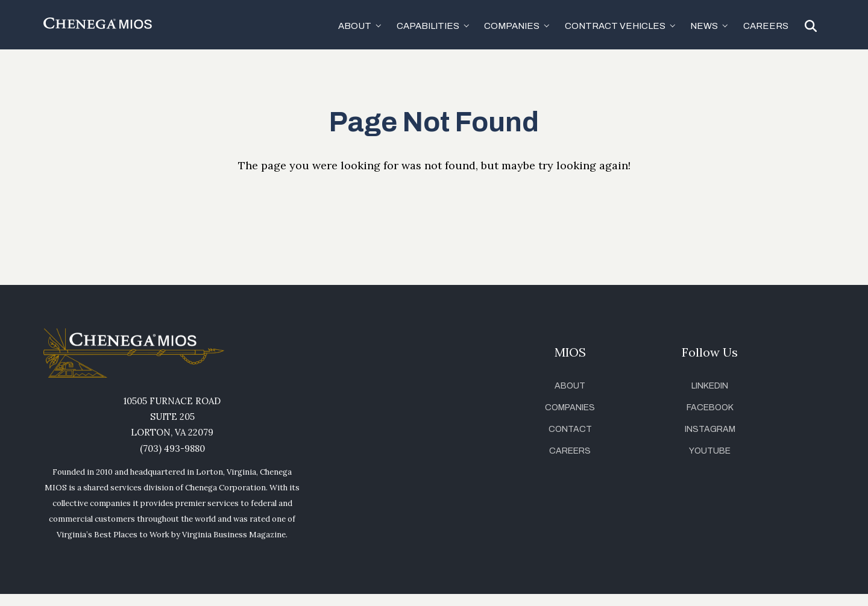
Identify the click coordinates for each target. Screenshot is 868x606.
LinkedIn (710, 386)
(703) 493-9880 (172, 448)
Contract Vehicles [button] (615, 26)
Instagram (710, 429)
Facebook (710, 408)
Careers (766, 26)
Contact (570, 429)
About (570, 386)
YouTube (710, 451)
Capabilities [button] (428, 26)
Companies (570, 408)
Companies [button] (512, 26)
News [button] (704, 26)
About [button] (355, 26)
